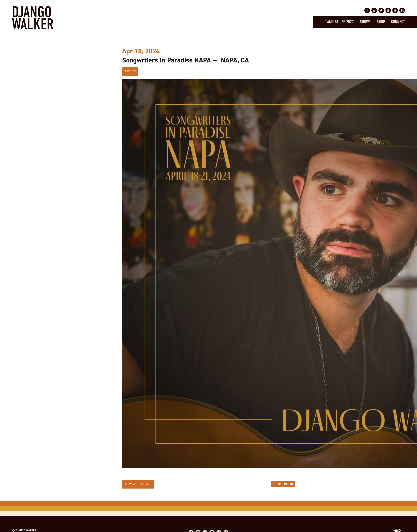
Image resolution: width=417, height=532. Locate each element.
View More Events (138, 484)
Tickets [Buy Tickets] (130, 71)
